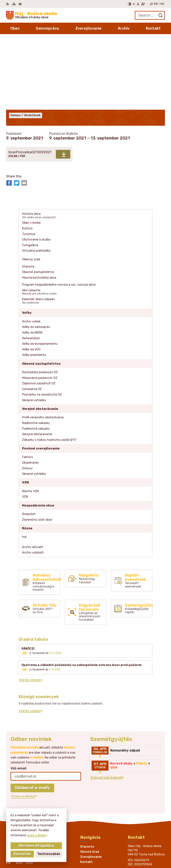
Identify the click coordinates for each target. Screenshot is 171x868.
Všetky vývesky (31, 610)
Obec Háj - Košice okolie (146, 853)
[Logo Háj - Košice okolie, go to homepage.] (32, 15)
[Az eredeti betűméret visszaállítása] (138, 4)
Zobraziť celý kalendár (107, 708)
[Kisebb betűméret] (134, 4)
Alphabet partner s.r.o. (146, 848)
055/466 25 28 (139, 806)
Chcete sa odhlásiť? (24, 726)
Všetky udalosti (31, 641)
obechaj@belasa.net (143, 810)
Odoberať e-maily (32, 718)
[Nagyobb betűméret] (143, 4)
